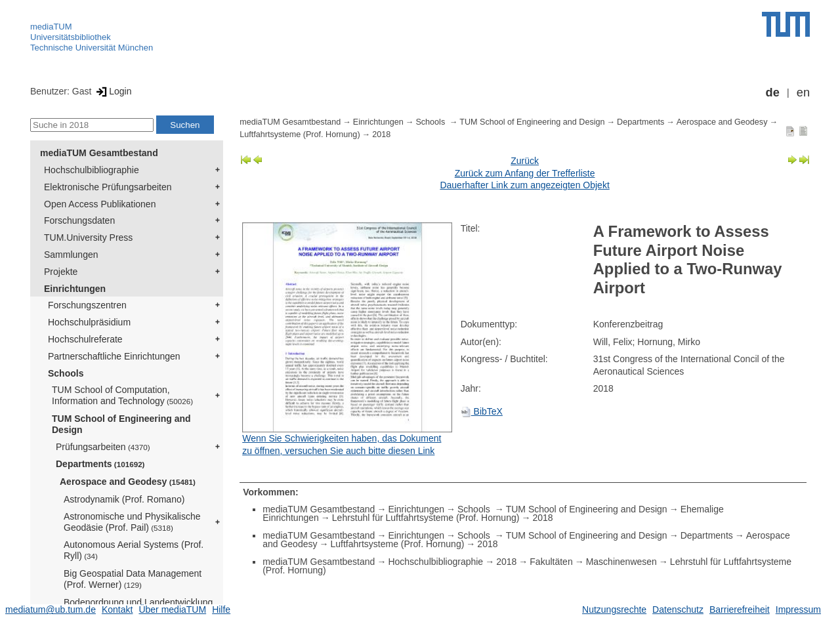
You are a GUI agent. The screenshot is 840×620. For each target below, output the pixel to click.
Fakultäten (551, 562)
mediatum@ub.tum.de (51, 610)
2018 (381, 134)
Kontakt (117, 610)
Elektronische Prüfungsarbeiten (108, 187)
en (803, 93)
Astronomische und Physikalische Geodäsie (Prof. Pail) (132, 522)
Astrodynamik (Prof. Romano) (124, 499)
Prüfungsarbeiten (103, 447)
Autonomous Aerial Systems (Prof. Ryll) (134, 550)
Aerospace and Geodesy (128, 482)
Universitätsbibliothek (71, 37)
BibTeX (482, 411)
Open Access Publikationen (100, 204)
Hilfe (221, 610)
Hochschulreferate (85, 339)
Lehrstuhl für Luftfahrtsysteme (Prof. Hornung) (426, 518)
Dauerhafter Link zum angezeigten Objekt (524, 185)
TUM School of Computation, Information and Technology (122, 395)
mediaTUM (51, 27)
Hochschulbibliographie (92, 170)
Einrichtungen (75, 289)
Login (113, 91)
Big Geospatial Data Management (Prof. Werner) (133, 579)
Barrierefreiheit (740, 610)
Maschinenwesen (621, 562)
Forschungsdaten (79, 220)
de (773, 93)
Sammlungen (71, 255)
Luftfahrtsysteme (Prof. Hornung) (300, 134)
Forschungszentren (87, 305)
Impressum (798, 610)
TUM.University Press (88, 238)
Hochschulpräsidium (89, 322)
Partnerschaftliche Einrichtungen (114, 356)
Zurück (525, 161)
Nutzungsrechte (614, 610)
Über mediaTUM (172, 610)
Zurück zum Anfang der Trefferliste (525, 173)
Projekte (61, 272)
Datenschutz (678, 610)
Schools (66, 373)
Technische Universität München (92, 48)
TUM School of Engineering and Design (121, 424)
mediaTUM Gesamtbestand (99, 153)
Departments (100, 464)
